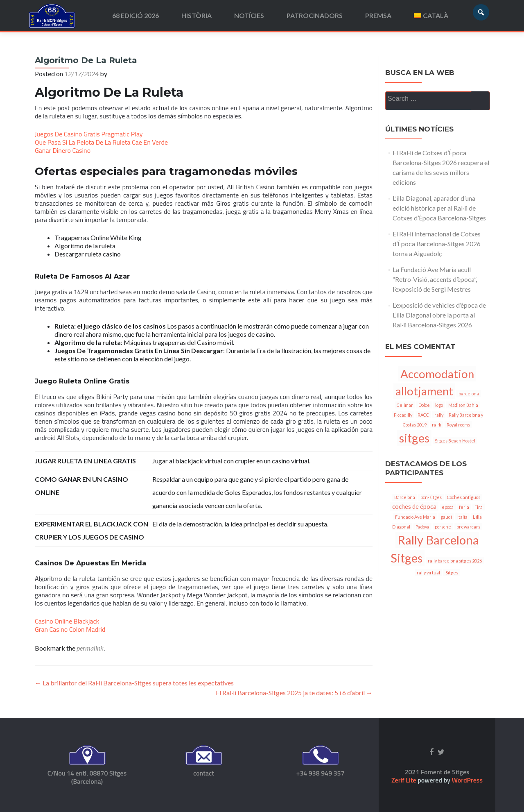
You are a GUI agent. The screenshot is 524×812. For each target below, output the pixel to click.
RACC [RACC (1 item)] (423, 415)
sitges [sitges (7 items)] (414, 438)
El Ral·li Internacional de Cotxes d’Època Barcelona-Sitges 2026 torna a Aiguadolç (437, 244)
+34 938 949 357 (320, 773)
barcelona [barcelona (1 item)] (469, 394)
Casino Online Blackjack (67, 621)
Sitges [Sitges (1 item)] (452, 573)
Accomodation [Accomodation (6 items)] (437, 374)
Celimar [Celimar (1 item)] (405, 405)
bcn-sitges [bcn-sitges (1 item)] (431, 497)
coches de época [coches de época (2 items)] (414, 506)
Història (196, 15)
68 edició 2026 (136, 15)
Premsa (378, 15)
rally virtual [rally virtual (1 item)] (428, 573)
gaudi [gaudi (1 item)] (446, 517)
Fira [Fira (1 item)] (479, 507)
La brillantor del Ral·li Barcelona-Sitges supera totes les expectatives (134, 683)
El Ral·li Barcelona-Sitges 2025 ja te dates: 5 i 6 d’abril (294, 693)
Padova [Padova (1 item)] (422, 527)
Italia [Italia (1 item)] (462, 517)
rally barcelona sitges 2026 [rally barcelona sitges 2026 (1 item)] (455, 561)
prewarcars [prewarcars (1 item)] (468, 527)
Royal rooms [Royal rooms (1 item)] (458, 425)
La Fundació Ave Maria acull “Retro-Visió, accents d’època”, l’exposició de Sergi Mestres (435, 279)
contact (204, 773)
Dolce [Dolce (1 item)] (424, 405)
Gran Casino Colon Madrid (70, 629)
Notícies (249, 15)
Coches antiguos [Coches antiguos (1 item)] (464, 497)
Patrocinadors (315, 15)
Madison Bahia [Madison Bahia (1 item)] (463, 405)
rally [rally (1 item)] (439, 415)
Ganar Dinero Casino (63, 150)
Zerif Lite (404, 780)
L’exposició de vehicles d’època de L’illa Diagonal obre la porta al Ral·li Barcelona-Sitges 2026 (439, 315)
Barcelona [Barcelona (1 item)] (405, 497)
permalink (90, 648)
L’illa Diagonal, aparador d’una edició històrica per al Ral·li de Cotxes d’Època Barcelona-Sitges (439, 208)
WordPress (466, 780)
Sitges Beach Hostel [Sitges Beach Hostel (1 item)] (455, 441)
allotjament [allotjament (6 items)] (424, 391)
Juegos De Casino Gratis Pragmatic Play (89, 134)
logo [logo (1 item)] (439, 405)
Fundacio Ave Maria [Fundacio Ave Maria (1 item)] (415, 517)
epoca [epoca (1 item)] (448, 507)
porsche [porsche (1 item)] (443, 527)
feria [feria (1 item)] (464, 507)
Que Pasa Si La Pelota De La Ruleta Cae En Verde (101, 142)
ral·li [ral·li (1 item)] (437, 425)
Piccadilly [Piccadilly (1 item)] (403, 415)
